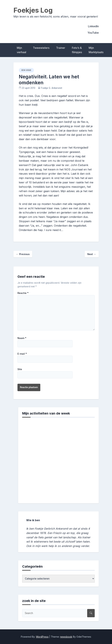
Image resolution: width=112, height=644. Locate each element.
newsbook (66, 637)
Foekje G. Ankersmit (52, 88)
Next (92, 254)
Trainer (61, 48)
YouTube (93, 33)
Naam (22, 338)
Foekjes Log (33, 10)
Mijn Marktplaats (96, 50)
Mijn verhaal (21, 50)
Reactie (23, 293)
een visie (26, 70)
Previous (23, 254)
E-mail (22, 354)
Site (20, 369)
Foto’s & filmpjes (77, 50)
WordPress (42, 637)
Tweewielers (41, 48)
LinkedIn (93, 26)
